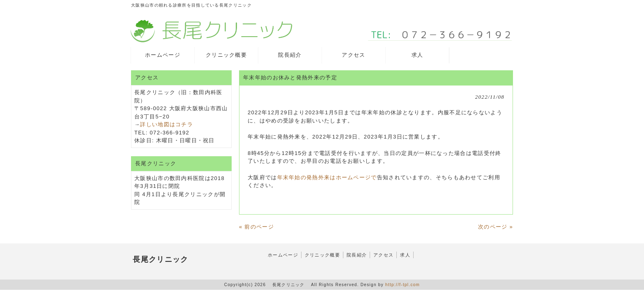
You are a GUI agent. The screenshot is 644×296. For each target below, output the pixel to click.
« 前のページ (256, 227)
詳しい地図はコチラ (167, 124)
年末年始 (289, 177)
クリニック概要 (322, 255)
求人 (405, 255)
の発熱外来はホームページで (339, 177)
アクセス (383, 255)
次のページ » (496, 227)
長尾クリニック (161, 259)
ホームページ (283, 255)
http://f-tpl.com (402, 285)
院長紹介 (357, 255)
